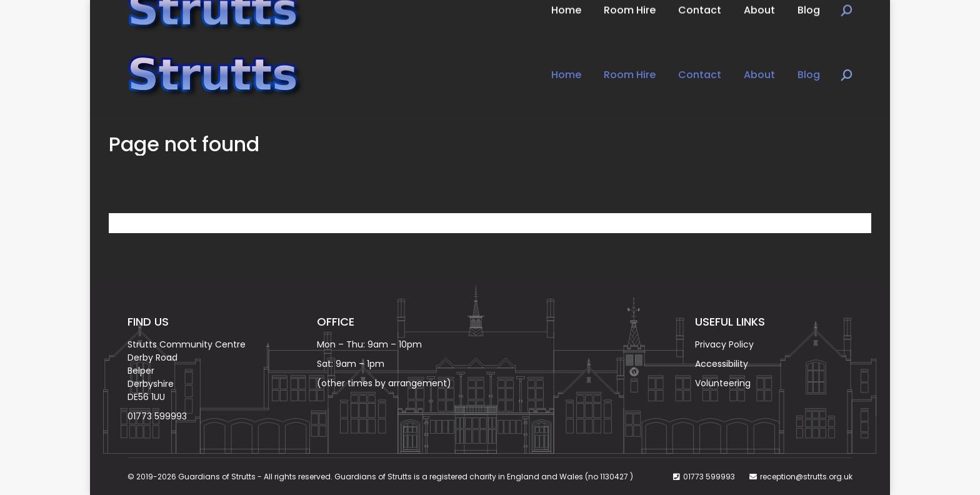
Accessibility (722, 364)
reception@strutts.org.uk (806, 477)
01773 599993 (157, 416)
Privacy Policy (724, 344)
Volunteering (723, 383)
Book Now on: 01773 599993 (198, 16)
